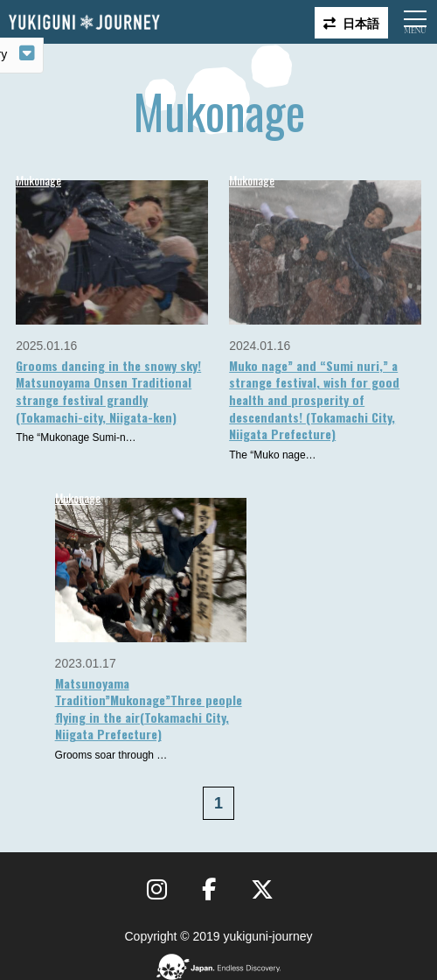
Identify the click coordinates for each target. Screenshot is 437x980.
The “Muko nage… (272, 455)
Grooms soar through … (111, 755)
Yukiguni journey (84, 22)
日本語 (361, 22)
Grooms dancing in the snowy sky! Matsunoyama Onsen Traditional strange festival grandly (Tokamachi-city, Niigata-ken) (108, 391)
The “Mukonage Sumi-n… (76, 437)
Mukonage (38, 180)
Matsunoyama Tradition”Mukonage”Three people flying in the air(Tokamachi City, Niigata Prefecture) (149, 709)
